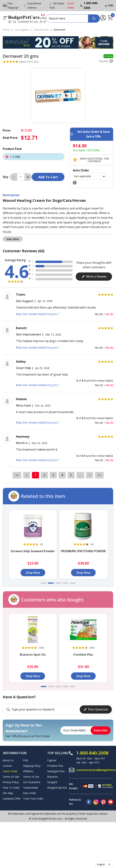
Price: (7, 130)
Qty (5, 177)
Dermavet (59, 30)
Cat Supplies (22, 30)
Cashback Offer (12, 799)
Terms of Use (31, 777)
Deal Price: (10, 138)
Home (6, 30)
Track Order (71, 5)
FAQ (26, 760)
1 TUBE (34, 157)
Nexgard (52, 782)
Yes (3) (99, 385)
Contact (7, 766)
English (101, 864)
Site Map (8, 793)
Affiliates (28, 771)
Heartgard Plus (56, 771)
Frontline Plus (55, 766)
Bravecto (53, 777)
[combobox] (104, 864)
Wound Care (41, 30)
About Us (8, 760)
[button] (44, 583)
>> (99, 475)
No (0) (109, 314)
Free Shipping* (11, 5)
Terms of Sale (11, 777)
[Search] (94, 18)
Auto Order (30, 793)
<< (17, 475)
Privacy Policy (11, 782)
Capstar (52, 760)
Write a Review (94, 276)
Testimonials (31, 788)
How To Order (11, 788)
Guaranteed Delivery (34, 5)
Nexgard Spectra (57, 788)
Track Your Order (33, 799)
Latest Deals (10, 771)
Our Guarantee (32, 782)
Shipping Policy (32, 766)
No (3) (109, 385)
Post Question (96, 709)
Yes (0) (99, 314)
